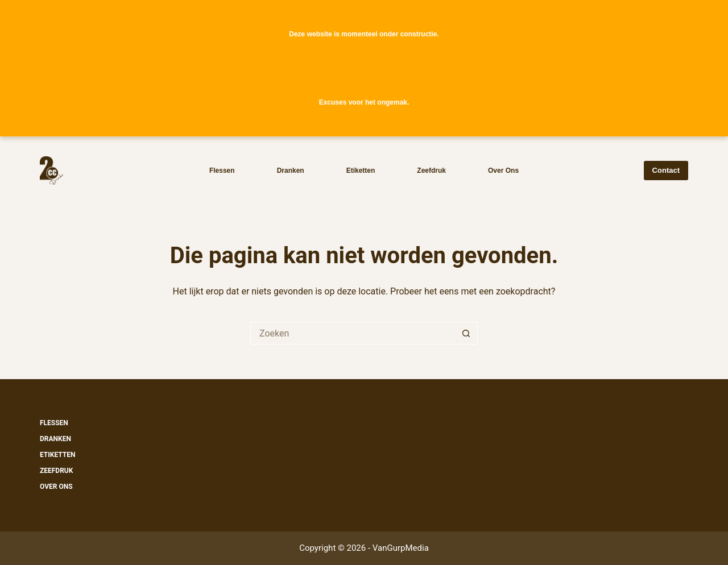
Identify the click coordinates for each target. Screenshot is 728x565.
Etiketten (361, 171)
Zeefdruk (431, 171)
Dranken (291, 171)
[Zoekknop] (466, 333)
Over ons (503, 171)
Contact (666, 170)
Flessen (222, 171)
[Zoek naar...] (353, 333)
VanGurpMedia (401, 548)
